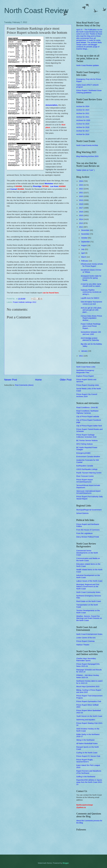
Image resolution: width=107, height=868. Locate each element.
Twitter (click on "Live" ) (85, 170)
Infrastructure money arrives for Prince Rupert (92, 265)
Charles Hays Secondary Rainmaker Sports (86, 660)
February (85, 261)
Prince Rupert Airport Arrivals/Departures (85, 481)
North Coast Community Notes (88, 592)
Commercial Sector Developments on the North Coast (87, 553)
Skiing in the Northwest (85, 740)
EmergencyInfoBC (83, 453)
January (85, 351)
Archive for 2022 (83, 113)
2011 (81, 356)
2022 (81, 189)
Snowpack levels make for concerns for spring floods (91, 278)
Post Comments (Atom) (24, 385)
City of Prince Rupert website (88, 417)
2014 (81, 219)
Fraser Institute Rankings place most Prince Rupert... (91, 326)
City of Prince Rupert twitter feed (89, 426)
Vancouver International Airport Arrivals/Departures (88, 492)
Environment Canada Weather (88, 457)
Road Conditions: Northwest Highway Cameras (87, 412)
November (85, 234)
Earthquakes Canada (85, 466)
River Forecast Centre (85, 476)
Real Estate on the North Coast (89, 601)
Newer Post (11, 380)
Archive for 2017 (83, 131)
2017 (81, 208)
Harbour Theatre (83, 645)
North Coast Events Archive (87, 145)
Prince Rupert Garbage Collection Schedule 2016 (86, 436)
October (85, 238)
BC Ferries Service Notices (87, 440)
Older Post (66, 380)
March (84, 257)
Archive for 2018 (83, 127)
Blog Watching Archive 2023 (87, 156)
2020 (81, 196)
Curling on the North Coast (87, 753)
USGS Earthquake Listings (87, 469)
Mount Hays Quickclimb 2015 (88, 687)
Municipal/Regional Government (89, 510)
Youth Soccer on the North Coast (89, 716)
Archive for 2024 (83, 106)
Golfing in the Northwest (86, 777)
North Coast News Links (86, 367)
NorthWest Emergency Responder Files (85, 371)
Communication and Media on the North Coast (88, 559)
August (84, 245)
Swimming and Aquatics (86, 720)
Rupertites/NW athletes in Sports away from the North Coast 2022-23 (89, 782)
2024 (81, 181)
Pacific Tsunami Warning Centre (89, 473)
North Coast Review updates (88, 65)
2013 (81, 223)
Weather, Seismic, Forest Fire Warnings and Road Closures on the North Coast (89, 618)
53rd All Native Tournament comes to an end (91, 303)
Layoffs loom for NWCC (90, 298)
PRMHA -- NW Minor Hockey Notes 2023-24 (88, 676)
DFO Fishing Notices (85, 444)
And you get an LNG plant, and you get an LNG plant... (91, 310)
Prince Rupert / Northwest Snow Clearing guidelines (89, 92)
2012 (81, 227)
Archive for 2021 (83, 117)
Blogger (66, 863)
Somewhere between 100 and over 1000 (91, 333)
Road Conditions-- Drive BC (87, 407)
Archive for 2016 (83, 134)
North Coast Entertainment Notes (89, 634)
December (85, 230)
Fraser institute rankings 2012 (25, 302)
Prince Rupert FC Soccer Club (88, 756)
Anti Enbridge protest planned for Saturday (90, 339)
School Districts (82, 513)
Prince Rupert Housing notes (88, 385)
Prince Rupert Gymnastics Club (89, 701)
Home (38, 380)
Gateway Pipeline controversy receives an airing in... (91, 292)
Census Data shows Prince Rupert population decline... (91, 318)
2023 (81, 185)
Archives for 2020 (83, 120)
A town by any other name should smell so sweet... (91, 285)
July (83, 249)
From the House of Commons (88, 530)
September (86, 242)
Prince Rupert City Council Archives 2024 (87, 395)
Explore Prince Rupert (85, 376)
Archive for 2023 (83, 110)
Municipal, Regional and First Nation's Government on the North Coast (88, 587)
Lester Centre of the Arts (86, 638)
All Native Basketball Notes (87, 743)
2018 (81, 204)
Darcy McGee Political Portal (88, 537)
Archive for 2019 (83, 124)
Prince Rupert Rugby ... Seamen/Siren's (86, 761)
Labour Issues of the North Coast (89, 581)
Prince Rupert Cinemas (85, 641)
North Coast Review (36, 10)
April (83, 253)
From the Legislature (84, 533)
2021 (81, 193)
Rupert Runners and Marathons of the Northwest (89, 772)
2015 (81, 215)
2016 (81, 212)
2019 (81, 200)
